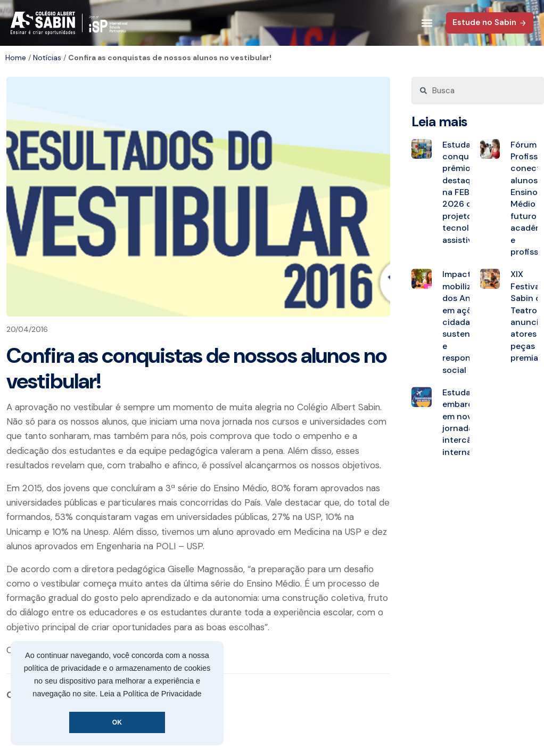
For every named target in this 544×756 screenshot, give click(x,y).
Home (16, 58)
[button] (427, 23)
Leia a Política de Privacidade (151, 694)
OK (117, 722)
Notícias (47, 58)
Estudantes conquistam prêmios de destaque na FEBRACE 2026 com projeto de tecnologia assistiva (467, 192)
